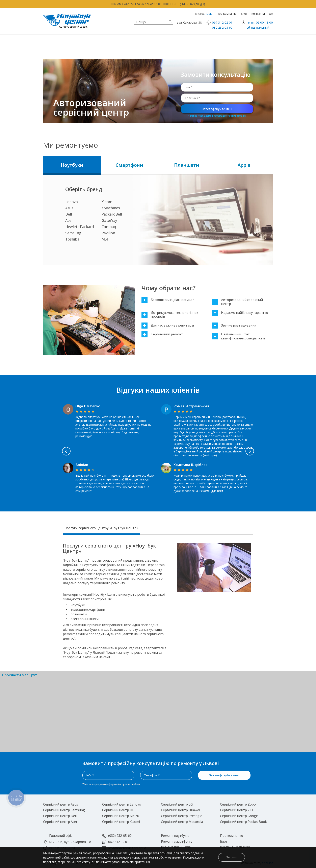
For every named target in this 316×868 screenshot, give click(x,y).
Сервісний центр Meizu (121, 816)
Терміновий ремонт (162, 334)
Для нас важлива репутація (168, 325)
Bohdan (82, 465)
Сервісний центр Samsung (64, 810)
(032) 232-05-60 (120, 836)
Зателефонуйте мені (217, 109)
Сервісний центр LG (177, 804)
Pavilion (108, 233)
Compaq (109, 227)
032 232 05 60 (222, 27)
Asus (69, 208)
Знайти (170, 22)
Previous (47, 451)
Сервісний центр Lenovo (122, 804)
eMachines (111, 208)
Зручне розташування (234, 325)
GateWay (109, 220)
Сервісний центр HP (118, 810)
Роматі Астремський (191, 406)
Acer (69, 220)
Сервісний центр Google (239, 816)
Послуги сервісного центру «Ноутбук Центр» (101, 528)
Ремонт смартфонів (194, 41)
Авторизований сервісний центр (237, 302)
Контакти (258, 13)
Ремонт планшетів (193, 46)
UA (271, 13)
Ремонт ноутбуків (74, 43)
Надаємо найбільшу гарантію (240, 313)
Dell (69, 214)
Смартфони (129, 165)
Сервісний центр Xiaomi (121, 822)
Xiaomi (107, 202)
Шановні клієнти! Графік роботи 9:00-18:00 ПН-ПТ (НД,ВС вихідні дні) (158, 4)
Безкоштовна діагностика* (168, 300)
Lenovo (72, 202)
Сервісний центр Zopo (238, 804)
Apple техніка (129, 43)
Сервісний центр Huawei (180, 810)
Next (269, 451)
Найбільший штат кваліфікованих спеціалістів (239, 336)
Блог (244, 13)
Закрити (229, 857)
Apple (244, 165)
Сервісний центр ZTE (237, 810)
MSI (105, 239)
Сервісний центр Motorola (182, 822)
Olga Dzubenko (88, 406)
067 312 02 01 (222, 22)
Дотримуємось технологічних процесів (170, 315)
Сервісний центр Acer (60, 822)
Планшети (187, 165)
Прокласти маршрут (20, 675)
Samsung (73, 233)
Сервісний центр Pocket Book (243, 822)
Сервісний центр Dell (60, 816)
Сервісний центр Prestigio (182, 816)
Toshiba (72, 239)
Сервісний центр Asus (61, 804)
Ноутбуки (72, 165)
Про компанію (227, 13)
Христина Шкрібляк (190, 465)
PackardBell (112, 214)
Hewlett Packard (80, 227)
